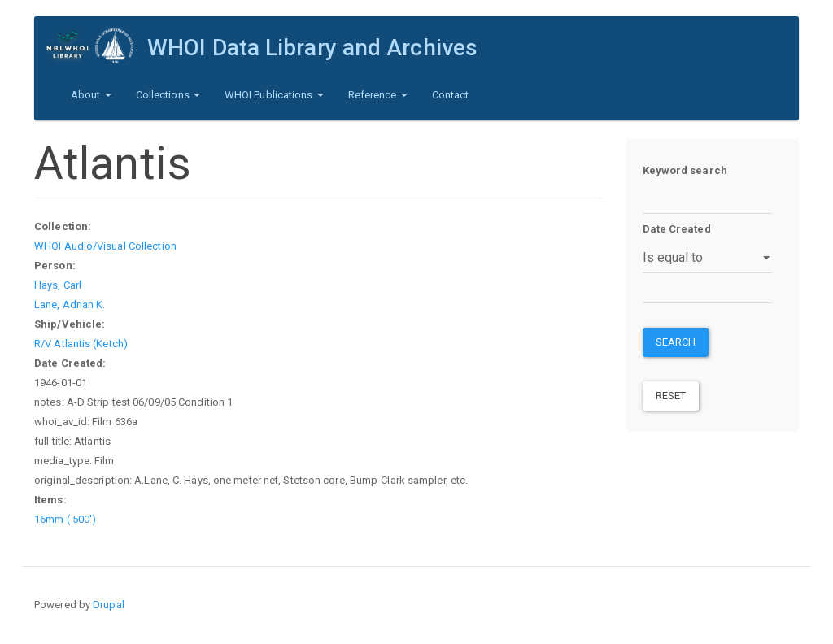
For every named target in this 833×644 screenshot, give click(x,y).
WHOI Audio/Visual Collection (105, 246)
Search (676, 342)
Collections (168, 95)
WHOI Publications (274, 95)
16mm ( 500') (65, 519)
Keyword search (685, 170)
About (91, 95)
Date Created (677, 229)
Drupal (109, 605)
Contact (451, 95)
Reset (671, 396)
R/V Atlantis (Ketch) (81, 344)
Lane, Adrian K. (70, 305)
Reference (378, 95)
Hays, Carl (58, 285)
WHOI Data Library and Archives (312, 48)
